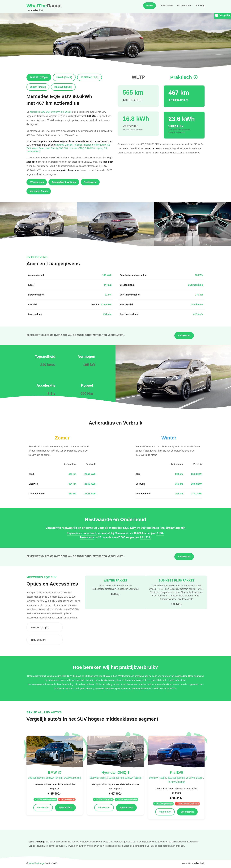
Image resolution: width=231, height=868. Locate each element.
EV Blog (200, 6)
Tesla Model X (34, 151)
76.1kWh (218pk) (195, 778)
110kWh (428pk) (98, 778)
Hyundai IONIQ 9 (78, 148)
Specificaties (65, 808)
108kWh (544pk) (54, 778)
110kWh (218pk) (133, 778)
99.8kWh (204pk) (177, 782)
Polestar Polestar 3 (84, 145)
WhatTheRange (37, 863)
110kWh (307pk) (116, 778)
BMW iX (92, 148)
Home (149, 6)
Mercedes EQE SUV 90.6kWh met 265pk (51, 112)
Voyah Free (38, 148)
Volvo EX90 (100, 145)
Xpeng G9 (102, 148)
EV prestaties (184, 6)
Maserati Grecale (65, 145)
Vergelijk (223, 15)
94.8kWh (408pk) (72, 778)
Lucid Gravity (52, 148)
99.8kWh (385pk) (176, 778)
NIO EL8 (64, 148)
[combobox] (45, 627)
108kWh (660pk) (36, 778)
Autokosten (166, 6)
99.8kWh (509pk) (158, 778)
